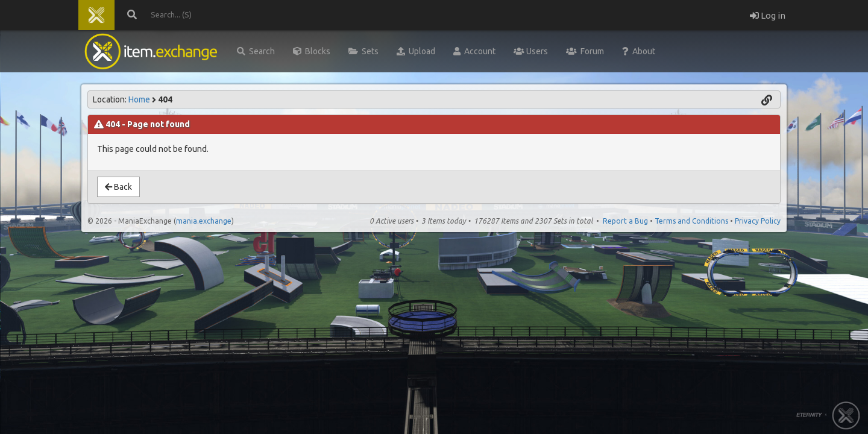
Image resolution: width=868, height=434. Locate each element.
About (639, 51)
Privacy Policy (758, 221)
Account (474, 51)
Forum (585, 51)
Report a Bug (625, 221)
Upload (416, 51)
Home (139, 99)
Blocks (312, 51)
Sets (363, 51)
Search (256, 51)
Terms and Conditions (691, 221)
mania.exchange (204, 221)
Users (531, 51)
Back (118, 187)
